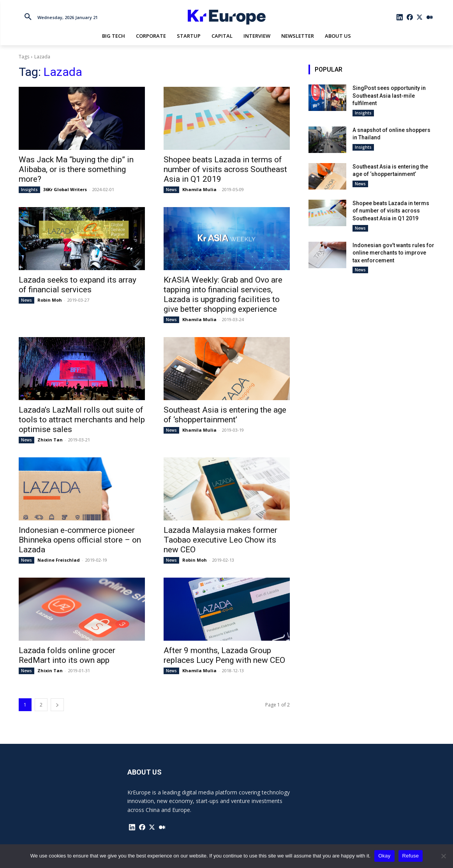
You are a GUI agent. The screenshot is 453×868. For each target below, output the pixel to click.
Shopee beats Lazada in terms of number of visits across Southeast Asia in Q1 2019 (225, 169)
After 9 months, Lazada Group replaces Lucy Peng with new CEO (224, 655)
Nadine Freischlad (59, 560)
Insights (29, 190)
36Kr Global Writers (65, 189)
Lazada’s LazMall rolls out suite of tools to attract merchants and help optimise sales (82, 420)
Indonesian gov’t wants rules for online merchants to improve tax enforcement (393, 253)
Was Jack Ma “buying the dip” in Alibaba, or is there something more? (76, 169)
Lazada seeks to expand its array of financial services (78, 285)
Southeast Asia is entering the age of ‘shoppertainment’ (225, 415)
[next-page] (57, 705)
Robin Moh (50, 300)
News (171, 190)
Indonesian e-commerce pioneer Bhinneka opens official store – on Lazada (80, 540)
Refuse (411, 856)
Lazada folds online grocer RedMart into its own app (67, 655)
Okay (384, 856)
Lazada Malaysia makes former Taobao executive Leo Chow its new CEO (220, 540)
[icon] (400, 17)
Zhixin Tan (50, 440)
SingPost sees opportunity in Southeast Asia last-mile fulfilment (389, 96)
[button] (28, 17)
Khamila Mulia (199, 189)
